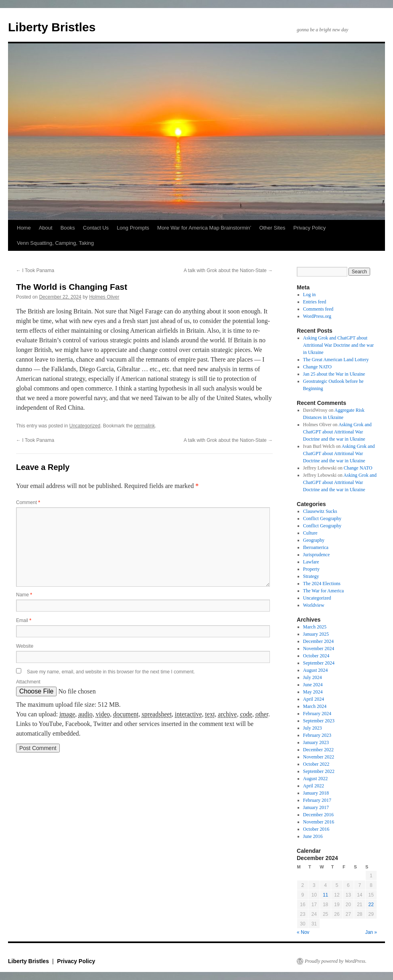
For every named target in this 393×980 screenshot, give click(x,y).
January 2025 (316, 634)
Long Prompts (133, 228)
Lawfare (311, 562)
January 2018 (316, 793)
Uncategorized (85, 426)
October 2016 (316, 829)
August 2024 (316, 670)
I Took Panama (35, 270)
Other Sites (272, 228)
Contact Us (96, 228)
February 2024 (317, 714)
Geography (314, 540)
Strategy (311, 576)
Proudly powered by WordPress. (336, 961)
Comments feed (318, 309)
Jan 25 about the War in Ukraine (334, 374)
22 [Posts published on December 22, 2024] (371, 905)
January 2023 (316, 742)
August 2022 (316, 779)
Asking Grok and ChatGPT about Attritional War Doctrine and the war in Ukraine (338, 345)
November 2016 (319, 822)
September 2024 (319, 663)
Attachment (28, 682)
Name (24, 595)
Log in (310, 295)
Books (68, 228)
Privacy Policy (309, 228)
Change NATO (317, 367)
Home (24, 228)
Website (25, 646)
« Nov (303, 932)
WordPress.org (317, 316)
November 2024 (319, 649)
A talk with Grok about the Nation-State (228, 270)
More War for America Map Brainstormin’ (204, 228)
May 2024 (313, 692)
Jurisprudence (317, 555)
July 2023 (313, 728)
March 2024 (315, 706)
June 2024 (313, 685)
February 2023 (317, 735)
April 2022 (314, 786)
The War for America (324, 591)
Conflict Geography (322, 518)
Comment (28, 502)
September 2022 (319, 771)
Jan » (371, 932)
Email (24, 620)
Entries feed (315, 302)
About (46, 228)
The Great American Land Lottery (336, 360)
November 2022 (319, 757)
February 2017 (317, 800)
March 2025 (315, 627)
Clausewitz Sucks (320, 511)
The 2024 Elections (322, 584)
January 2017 (316, 807)
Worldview (314, 605)
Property (311, 569)
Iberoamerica (316, 547)
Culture (310, 533)
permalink (144, 426)
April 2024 (314, 699)
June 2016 (313, 836)
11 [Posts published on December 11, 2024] (325, 895)
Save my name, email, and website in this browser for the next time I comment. (111, 672)
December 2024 (318, 641)
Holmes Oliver (104, 297)
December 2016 (318, 815)
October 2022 (316, 764)
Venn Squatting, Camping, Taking (55, 243)
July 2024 (313, 677)
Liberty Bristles (52, 27)
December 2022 (318, 750)
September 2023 (319, 721)
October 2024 (316, 656)
